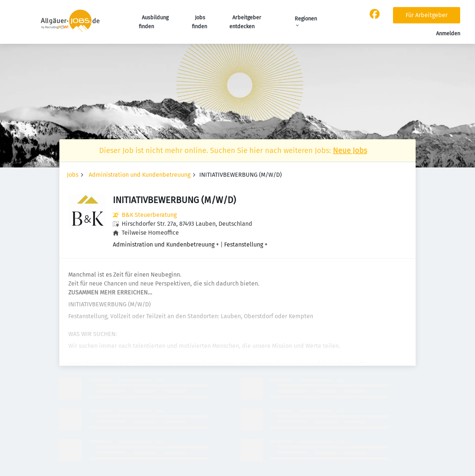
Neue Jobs (350, 150)
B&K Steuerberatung (149, 215)
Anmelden (448, 34)
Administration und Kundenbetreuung (140, 175)
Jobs (73, 175)
